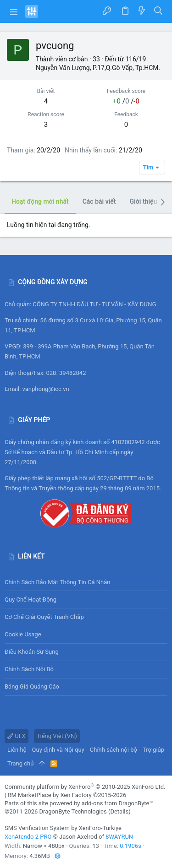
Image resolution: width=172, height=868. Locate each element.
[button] (14, 11)
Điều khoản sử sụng (32, 652)
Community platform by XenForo (85, 787)
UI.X (17, 736)
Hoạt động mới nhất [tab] (40, 201)
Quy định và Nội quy (58, 750)
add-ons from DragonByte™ (117, 803)
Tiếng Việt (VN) (57, 736)
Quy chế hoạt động (86, 599)
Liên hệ (17, 750)
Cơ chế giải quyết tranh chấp (44, 617)
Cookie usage (23, 634)
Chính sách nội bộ (29, 669)
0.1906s (130, 846)
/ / (126, 101)
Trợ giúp (153, 750)
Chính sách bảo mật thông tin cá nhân (86, 582)
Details (119, 811)
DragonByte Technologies (73, 811)
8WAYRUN (119, 837)
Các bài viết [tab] (99, 201)
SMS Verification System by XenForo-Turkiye (63, 828)
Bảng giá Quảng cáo (32, 686)
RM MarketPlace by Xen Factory (67, 795)
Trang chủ (20, 763)
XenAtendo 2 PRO (28, 837)
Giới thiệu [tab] (144, 201)
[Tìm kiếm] (158, 11)
